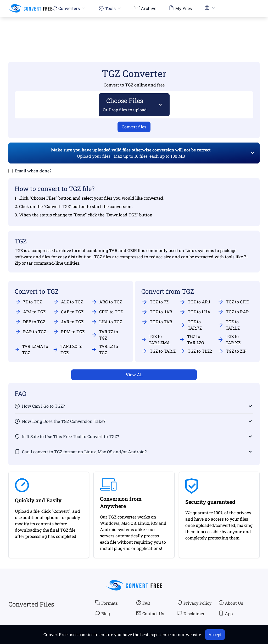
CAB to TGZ (68, 312)
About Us (231, 603)
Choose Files (125, 104)
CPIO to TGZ (107, 312)
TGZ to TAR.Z (158, 351)
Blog (102, 613)
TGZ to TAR (157, 322)
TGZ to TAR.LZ (229, 325)
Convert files (134, 127)
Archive (145, 8)
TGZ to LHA (195, 312)
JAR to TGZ (68, 322)
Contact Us (150, 613)
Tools (110, 8)
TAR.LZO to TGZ (68, 349)
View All (134, 375)
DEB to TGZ (30, 322)
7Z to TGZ (28, 302)
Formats (106, 603)
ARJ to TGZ (30, 312)
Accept (215, 634)
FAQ (143, 603)
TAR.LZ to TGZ (105, 349)
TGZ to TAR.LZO (192, 339)
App (226, 613)
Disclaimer (191, 613)
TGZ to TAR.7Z (191, 325)
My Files (180, 8)
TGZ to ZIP (232, 351)
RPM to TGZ (69, 332)
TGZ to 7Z (155, 302)
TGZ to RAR (233, 312)
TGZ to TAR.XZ (229, 339)
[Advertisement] (134, 32)
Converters (69, 8)
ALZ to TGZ (68, 302)
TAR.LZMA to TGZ (31, 349)
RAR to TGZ (30, 332)
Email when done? (33, 171)
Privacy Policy (194, 603)
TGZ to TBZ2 (196, 351)
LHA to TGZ (106, 322)
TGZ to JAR (157, 312)
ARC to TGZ (106, 302)
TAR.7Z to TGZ (105, 335)
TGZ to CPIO (233, 302)
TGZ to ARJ (195, 302)
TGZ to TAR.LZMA (156, 339)
